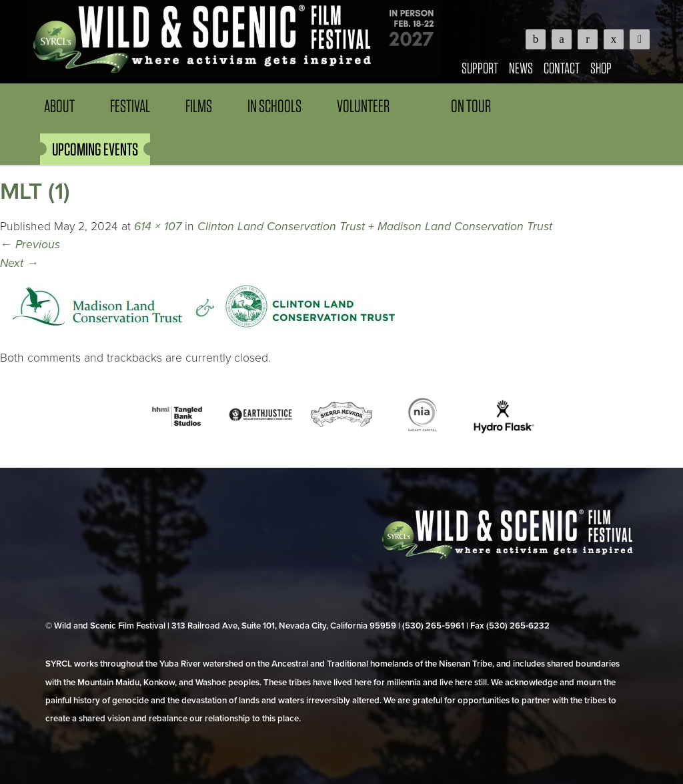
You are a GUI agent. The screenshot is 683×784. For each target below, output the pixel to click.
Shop (601, 68)
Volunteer (363, 106)
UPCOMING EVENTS (95, 149)
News (521, 68)
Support (480, 68)
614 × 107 (158, 227)
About (59, 106)
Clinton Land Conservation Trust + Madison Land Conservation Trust (375, 227)
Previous (30, 245)
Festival (130, 106)
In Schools (274, 106)
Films (199, 106)
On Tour (471, 106)
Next (19, 263)
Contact (562, 68)
